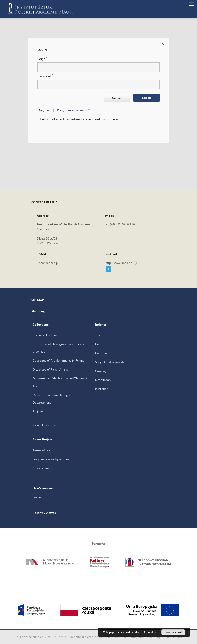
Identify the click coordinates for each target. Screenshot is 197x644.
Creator (100, 344)
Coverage (102, 371)
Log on (146, 98)
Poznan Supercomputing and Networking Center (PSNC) (142, 637)
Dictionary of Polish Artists (50, 369)
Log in (37, 497)
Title (98, 335)
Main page (39, 311)
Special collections (45, 335)
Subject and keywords (110, 362)
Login (42, 59)
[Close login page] (164, 44)
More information (145, 632)
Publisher (101, 389)
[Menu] (192, 4)
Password (45, 76)
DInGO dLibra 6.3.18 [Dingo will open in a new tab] (59, 637)
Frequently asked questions (51, 459)
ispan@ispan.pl (49, 263)
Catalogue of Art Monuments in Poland (59, 361)
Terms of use (41, 450)
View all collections (45, 425)
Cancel (117, 98)
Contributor (103, 353)
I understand (173, 632)
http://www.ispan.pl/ (121, 263)
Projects (38, 411)
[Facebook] (108, 269)
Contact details (43, 468)
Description (103, 380)
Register (44, 110)
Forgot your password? (74, 110)
